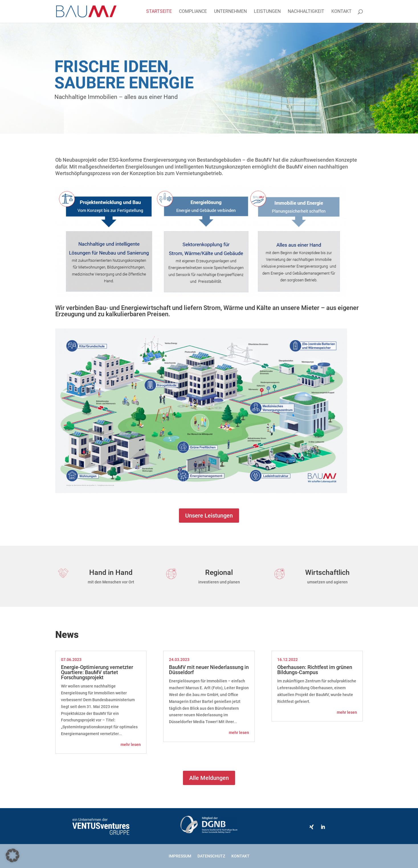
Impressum (180, 856)
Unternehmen (230, 12)
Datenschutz (211, 856)
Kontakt (341, 12)
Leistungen (267, 12)
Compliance (193, 12)
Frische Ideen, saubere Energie (124, 80)
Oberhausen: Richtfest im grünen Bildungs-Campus (315, 670)
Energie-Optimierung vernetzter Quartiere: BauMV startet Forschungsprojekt (97, 672)
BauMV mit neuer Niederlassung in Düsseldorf (209, 670)
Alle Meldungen (209, 778)
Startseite (159, 12)
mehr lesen (131, 745)
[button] (13, 855)
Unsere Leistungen (209, 516)
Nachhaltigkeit (306, 12)
